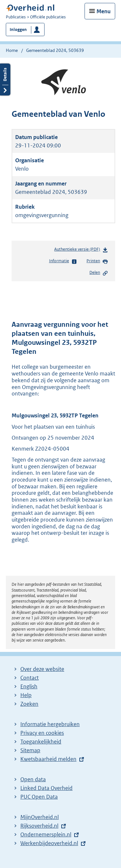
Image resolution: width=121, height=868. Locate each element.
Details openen (5, 80)
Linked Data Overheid (46, 788)
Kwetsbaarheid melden (48, 759)
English (29, 686)
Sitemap (30, 750)
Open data (33, 779)
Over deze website (42, 669)
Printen (97, 261)
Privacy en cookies (42, 733)
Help (26, 695)
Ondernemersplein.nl (46, 834)
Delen (99, 273)
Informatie (63, 261)
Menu (104, 11)
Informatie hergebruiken (50, 724)
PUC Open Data (39, 797)
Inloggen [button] (18, 30)
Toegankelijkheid (41, 742)
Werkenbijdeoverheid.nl (49, 843)
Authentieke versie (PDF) (81, 250)
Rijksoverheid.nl (39, 826)
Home (12, 50)
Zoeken (29, 704)
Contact (30, 678)
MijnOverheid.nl (40, 817)
